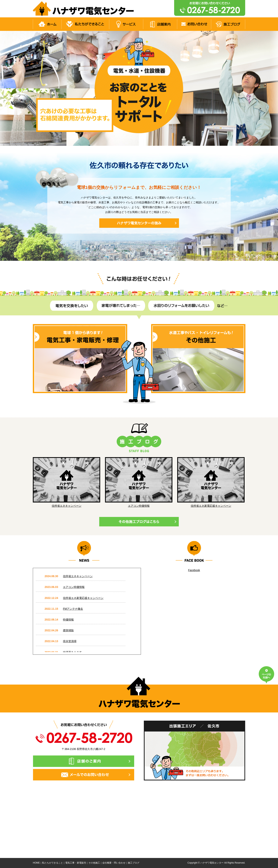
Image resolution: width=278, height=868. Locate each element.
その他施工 (94, 863)
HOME (36, 863)
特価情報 (68, 620)
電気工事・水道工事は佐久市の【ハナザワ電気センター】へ (85, 9)
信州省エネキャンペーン (67, 506)
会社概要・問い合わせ (114, 863)
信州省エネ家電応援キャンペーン (211, 506)
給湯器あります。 (74, 652)
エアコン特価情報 (139, 506)
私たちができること (53, 863)
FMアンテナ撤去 (73, 609)
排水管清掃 (70, 641)
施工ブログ (134, 863)
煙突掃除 (68, 630)
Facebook (194, 570)
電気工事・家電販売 (76, 863)
